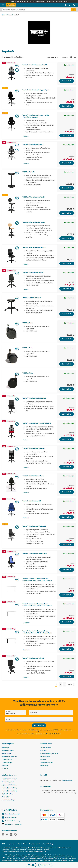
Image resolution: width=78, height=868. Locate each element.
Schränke (5, 769)
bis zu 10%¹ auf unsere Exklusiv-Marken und (34, 1)
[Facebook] (3, 835)
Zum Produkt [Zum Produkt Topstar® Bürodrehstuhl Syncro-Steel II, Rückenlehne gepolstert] (67, 135)
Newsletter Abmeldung (9, 791)
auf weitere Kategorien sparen (58, 1)
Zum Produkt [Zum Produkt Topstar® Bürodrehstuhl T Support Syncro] (67, 106)
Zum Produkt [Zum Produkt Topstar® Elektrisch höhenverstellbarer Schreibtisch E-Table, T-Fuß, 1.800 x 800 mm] (67, 649)
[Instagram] (15, 835)
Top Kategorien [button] (8, 744)
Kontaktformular (67, 780)
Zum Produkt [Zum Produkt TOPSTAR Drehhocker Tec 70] (67, 314)
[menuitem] (66, 5)
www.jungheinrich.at (40, 852)
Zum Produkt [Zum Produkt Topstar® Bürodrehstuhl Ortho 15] (67, 163)
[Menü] (3, 5)
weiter (70, 685)
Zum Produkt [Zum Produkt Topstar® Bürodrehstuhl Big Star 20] (67, 545)
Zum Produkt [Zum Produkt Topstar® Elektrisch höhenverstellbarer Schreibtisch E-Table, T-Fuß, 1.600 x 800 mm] (67, 622)
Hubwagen (5, 748)
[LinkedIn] (11, 835)
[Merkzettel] (70, 5)
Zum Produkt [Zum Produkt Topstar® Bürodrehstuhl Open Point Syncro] (67, 439)
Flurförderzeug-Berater (9, 779)
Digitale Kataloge (7, 794)
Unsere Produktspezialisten (49, 754)
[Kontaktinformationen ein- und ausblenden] (4, 858)
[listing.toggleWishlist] (17, 66)
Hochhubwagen (7, 754)
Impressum (11, 844)
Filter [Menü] (31, 865)
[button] (20, 776)
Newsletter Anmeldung (9, 788)
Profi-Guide (6, 797)
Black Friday (44, 766)
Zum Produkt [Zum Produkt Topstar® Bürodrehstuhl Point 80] (67, 677)
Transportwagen (7, 763)
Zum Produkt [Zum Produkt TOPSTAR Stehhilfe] (67, 188)
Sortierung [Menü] (45, 865)
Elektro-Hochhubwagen (10, 757)
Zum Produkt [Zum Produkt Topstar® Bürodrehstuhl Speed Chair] (67, 570)
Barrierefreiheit (34, 844)
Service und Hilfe (46, 748)
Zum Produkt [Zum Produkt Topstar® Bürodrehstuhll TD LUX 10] (67, 414)
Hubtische (5, 766)
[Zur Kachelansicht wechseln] (75, 57)
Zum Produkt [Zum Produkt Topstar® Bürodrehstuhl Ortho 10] (67, 492)
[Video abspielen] (17, 70)
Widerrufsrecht (45, 757)
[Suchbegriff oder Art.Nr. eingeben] (36, 10)
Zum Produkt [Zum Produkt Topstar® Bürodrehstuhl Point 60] (67, 289)
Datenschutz (22, 844)
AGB (3, 844)
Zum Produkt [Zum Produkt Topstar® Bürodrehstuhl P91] (67, 517)
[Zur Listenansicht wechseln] (71, 57)
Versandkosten (32, 848)
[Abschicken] (39, 725)
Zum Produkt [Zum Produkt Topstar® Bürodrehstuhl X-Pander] (67, 467)
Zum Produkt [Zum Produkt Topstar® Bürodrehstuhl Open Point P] (67, 81)
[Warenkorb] (74, 5)
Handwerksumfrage (8, 800)
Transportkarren (7, 760)
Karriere (43, 760)
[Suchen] (73, 10)
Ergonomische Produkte (10, 785)
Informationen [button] (46, 744)
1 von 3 (55, 57)
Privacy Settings (48, 844)
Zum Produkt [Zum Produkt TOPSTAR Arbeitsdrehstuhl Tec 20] (67, 213)
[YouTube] (7, 835)
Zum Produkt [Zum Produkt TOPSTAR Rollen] (67, 339)
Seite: (49, 57)
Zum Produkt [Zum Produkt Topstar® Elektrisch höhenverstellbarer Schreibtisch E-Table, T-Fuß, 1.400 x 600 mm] (67, 595)
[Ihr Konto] (66, 5)
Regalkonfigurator (8, 782)
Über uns (43, 751)
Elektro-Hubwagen (8, 751)
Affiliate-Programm (47, 763)
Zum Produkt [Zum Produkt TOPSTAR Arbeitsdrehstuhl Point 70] (67, 264)
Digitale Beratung (9, 775)
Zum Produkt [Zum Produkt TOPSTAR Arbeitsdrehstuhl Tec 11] (67, 238)
